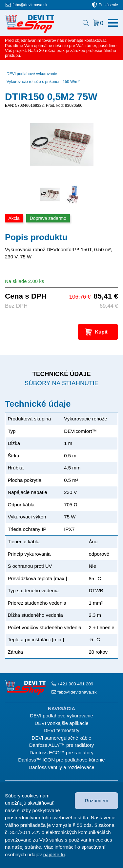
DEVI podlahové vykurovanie (32, 74)
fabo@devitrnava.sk (30, 5)
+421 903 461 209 (75, 684)
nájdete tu (54, 854)
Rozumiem (96, 801)
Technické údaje (61, 374)
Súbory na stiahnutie (61, 383)
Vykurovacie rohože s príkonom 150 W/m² (43, 82)
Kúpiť (102, 332)
